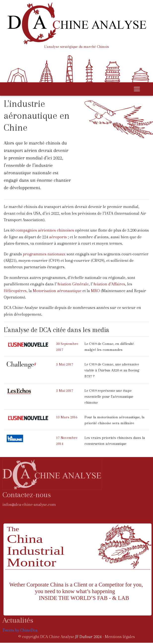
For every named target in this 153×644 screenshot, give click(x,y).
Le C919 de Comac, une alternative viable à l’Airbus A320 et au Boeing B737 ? (112, 370)
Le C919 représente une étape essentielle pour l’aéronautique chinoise (109, 397)
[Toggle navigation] (137, 89)
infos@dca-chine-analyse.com (29, 505)
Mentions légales (120, 637)
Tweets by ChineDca (20, 630)
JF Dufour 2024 (88, 637)
